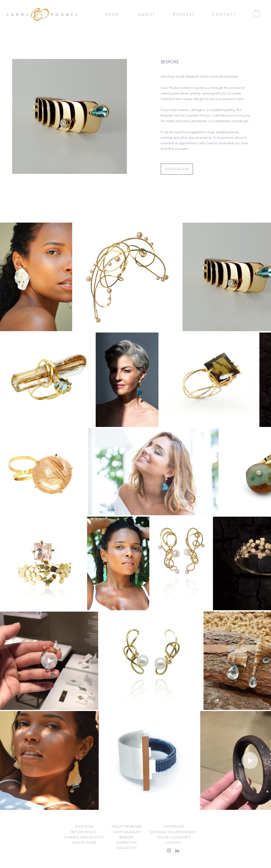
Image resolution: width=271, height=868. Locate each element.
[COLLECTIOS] (127, 848)
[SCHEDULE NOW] (177, 169)
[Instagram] (169, 851)
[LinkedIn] (177, 851)
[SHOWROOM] (174, 827)
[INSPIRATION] (127, 843)
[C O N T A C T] (224, 15)
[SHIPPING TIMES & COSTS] (84, 837)
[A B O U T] (146, 15)
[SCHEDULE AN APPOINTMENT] (173, 832)
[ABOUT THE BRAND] (127, 827)
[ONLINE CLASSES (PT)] (173, 837)
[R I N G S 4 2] (183, 15)
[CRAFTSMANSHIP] (126, 832)
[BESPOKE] (126, 837)
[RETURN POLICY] (84, 832)
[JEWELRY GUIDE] (84, 843)
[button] (111, 15)
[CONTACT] (173, 843)
